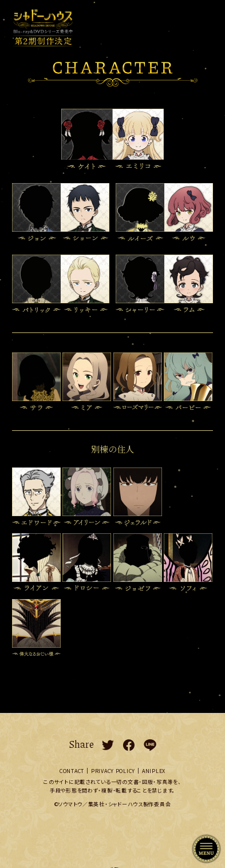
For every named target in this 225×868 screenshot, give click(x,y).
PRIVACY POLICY (113, 771)
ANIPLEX (154, 771)
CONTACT (72, 771)
